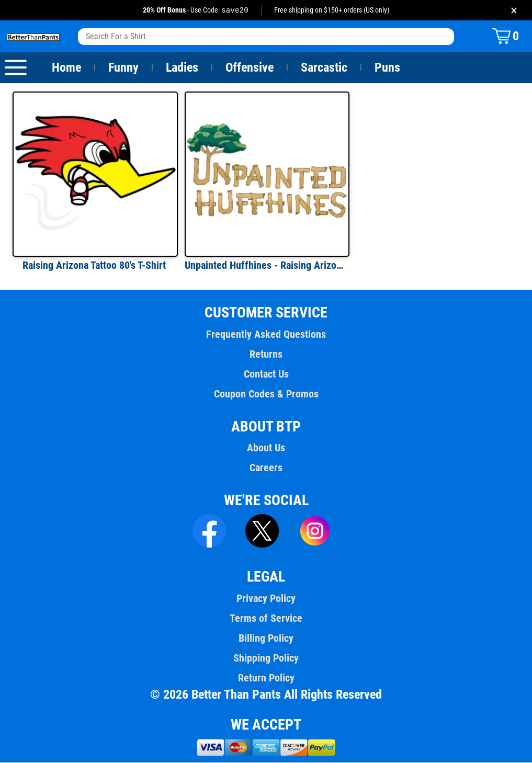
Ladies (182, 68)
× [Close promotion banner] (514, 10)
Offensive (250, 68)
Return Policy (266, 678)
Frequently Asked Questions (266, 335)
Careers (266, 468)
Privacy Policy (266, 599)
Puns (388, 68)
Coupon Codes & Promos (266, 394)
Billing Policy (266, 639)
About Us (266, 448)
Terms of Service (266, 619)
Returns (266, 355)
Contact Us (266, 374)
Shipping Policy (266, 658)
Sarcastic (324, 68)
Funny (123, 68)
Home (66, 68)
